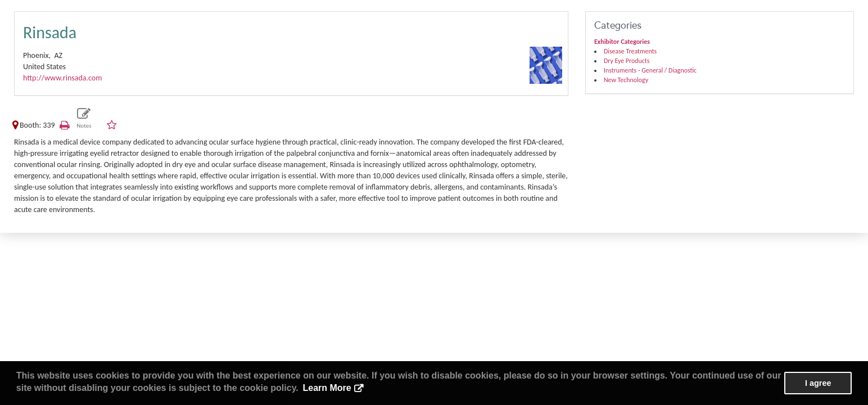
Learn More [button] (327, 388)
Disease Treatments (630, 51)
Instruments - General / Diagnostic (650, 70)
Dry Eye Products (627, 61)
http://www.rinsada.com (62, 78)
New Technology (626, 80)
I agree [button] (818, 383)
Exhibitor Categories (622, 42)
